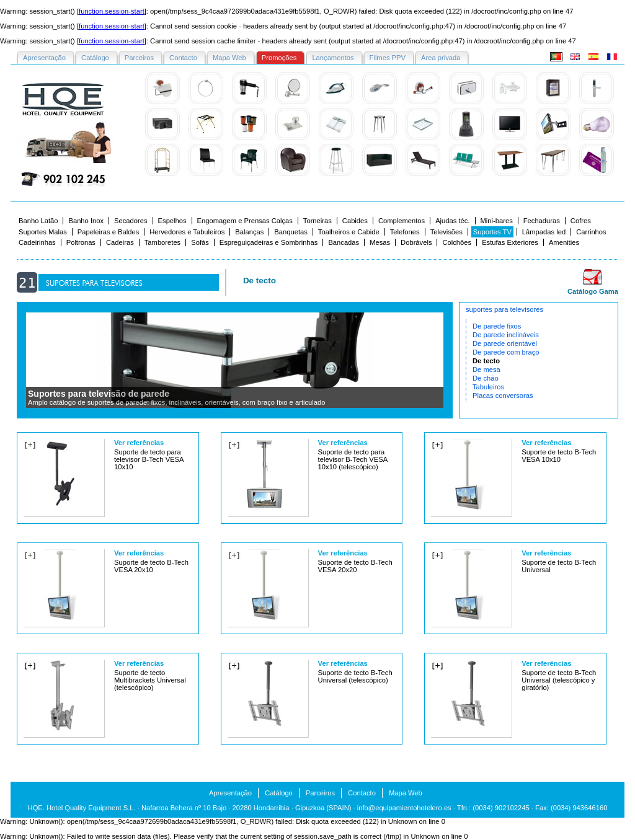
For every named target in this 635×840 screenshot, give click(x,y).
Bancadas (344, 242)
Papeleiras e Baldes (109, 232)
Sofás (200, 242)
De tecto (486, 361)
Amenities (564, 242)
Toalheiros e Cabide (349, 232)
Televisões (446, 232)
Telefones (405, 232)
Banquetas (291, 232)
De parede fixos (497, 326)
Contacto (362, 793)
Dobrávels (416, 242)
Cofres (581, 221)
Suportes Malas (43, 232)
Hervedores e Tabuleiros (187, 232)
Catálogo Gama (593, 291)
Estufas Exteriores (510, 242)
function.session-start (112, 11)
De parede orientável (505, 343)
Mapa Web (406, 793)
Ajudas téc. (452, 221)
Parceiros (320, 793)
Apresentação (230, 793)
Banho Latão (38, 221)
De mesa (486, 369)
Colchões (457, 242)
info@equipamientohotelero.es (404, 808)
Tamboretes (162, 242)
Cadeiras (120, 242)
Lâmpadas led (544, 232)
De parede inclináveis (506, 335)
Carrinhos (591, 232)
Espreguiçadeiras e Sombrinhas (269, 242)
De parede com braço (506, 352)
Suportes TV (492, 232)
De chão (486, 378)
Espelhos (172, 221)
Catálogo (279, 793)
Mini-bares (497, 221)
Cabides (355, 221)
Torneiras (317, 221)
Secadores (131, 221)
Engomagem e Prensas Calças (245, 221)
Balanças (249, 232)
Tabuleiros (488, 387)
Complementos (402, 221)
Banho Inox (86, 221)
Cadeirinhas (37, 242)
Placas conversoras (503, 396)
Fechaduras (542, 221)
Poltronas (81, 242)
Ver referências (139, 443)
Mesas (380, 242)
